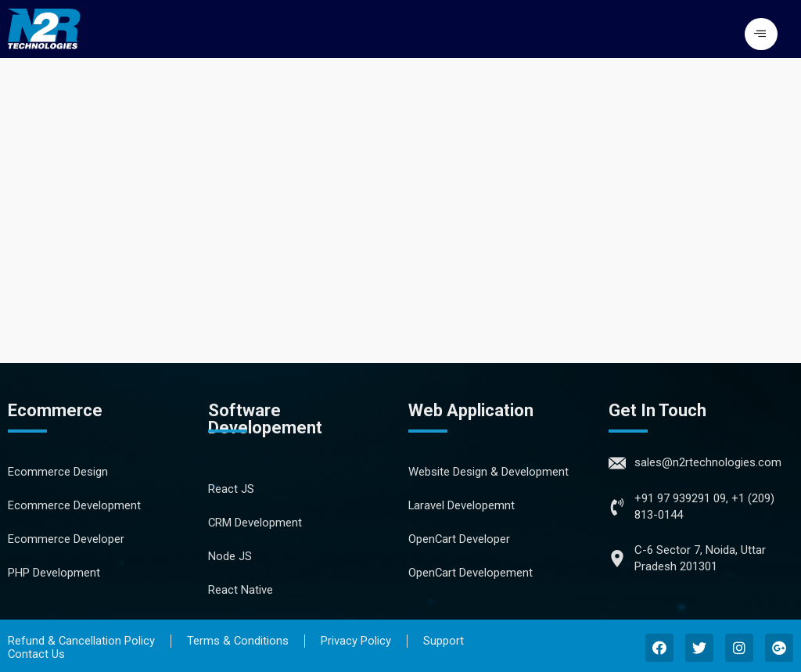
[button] (761, 34)
